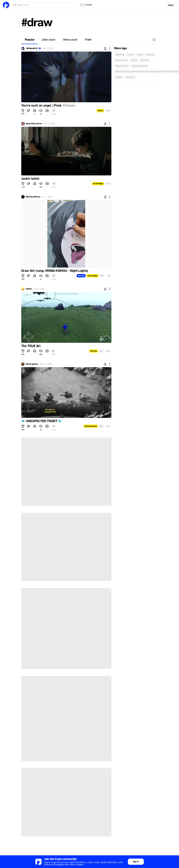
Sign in (136, 862)
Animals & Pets (91, 426)
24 (108, 111)
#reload (119, 77)
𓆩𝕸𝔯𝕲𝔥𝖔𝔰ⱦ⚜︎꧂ (32, 48)
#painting (150, 55)
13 (108, 184)
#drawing (120, 55)
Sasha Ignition (32, 364)
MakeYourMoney (33, 197)
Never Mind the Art (34, 124)
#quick (134, 60)
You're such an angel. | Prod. (42, 106)
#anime (131, 55)
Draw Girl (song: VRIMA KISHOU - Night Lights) (55, 271)
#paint (140, 55)
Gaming (94, 351)
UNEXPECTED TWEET (42, 421)
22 (108, 351)
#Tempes (69, 106)
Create (86, 5)
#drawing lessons (140, 66)
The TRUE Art (31, 346)
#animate (145, 60)
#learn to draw (122, 66)
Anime (100, 111)
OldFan (29, 289)
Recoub (81, 276)
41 (108, 426)
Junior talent (30, 179)
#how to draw (122, 60)
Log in (171, 5)
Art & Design (98, 184)
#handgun (130, 77)
